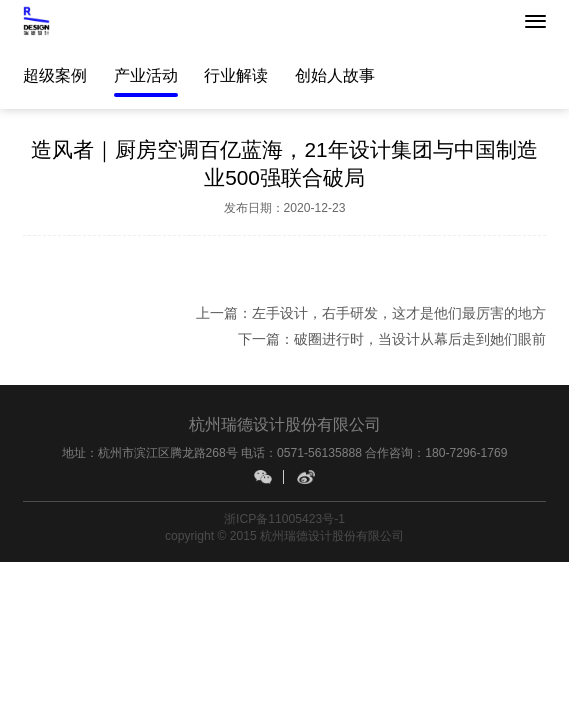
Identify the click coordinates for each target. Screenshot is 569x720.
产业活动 (146, 75)
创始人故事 (335, 75)
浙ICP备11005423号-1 (284, 519)
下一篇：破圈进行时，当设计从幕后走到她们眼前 (392, 339)
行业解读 (236, 75)
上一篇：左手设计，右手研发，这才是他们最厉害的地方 (371, 313)
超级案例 (55, 75)
